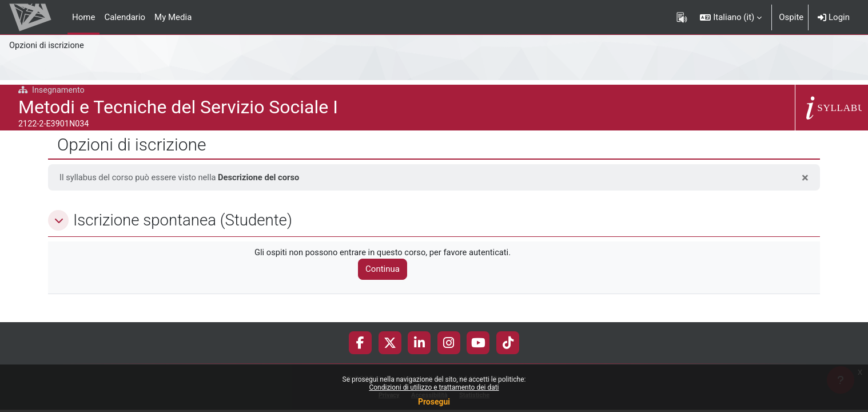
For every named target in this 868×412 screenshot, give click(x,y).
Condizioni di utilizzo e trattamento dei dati (434, 387)
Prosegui (434, 402)
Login (834, 17)
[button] (731, 17)
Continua (385, 270)
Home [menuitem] (83, 17)
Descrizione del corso (263, 177)
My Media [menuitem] (173, 17)
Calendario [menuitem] (125, 17)
